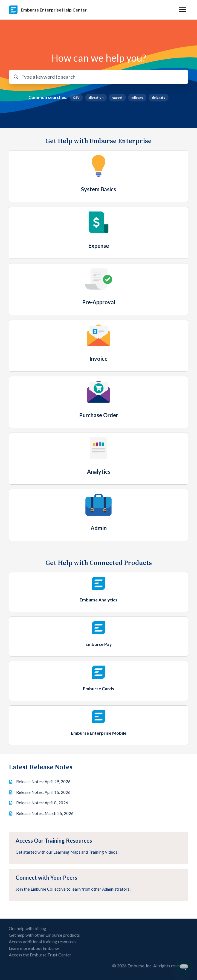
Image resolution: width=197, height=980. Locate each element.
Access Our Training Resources (54, 840)
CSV (76, 97)
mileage (137, 97)
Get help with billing (27, 928)
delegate (159, 97)
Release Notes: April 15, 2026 (43, 792)
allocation (96, 97)
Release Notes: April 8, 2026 (42, 803)
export (117, 97)
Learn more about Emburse (34, 948)
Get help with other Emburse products (44, 935)
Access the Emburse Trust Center (40, 955)
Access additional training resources (43, 941)
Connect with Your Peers (46, 877)
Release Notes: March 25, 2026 (45, 813)
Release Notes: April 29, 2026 (43, 782)
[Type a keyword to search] (99, 77)
